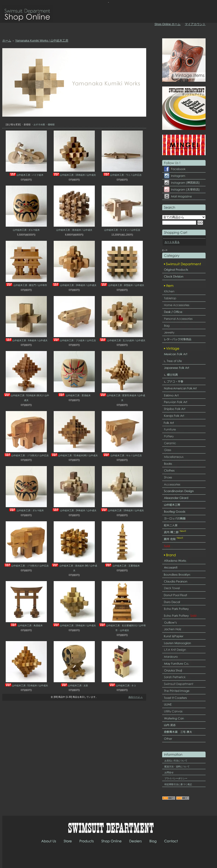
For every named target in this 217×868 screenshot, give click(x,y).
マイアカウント (195, 24)
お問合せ (169, 772)
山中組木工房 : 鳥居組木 (26, 625)
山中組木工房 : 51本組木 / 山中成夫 (26, 686)
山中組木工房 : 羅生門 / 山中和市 (26, 285)
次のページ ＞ (136, 697)
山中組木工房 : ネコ (122, 686)
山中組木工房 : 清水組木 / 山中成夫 (74, 230)
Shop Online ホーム (167, 24)
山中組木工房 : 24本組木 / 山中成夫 (74, 285)
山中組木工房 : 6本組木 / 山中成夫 (26, 340)
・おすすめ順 (38, 125)
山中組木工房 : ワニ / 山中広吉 (122, 175)
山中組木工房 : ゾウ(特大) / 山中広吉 (26, 455)
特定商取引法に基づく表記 (178, 784)
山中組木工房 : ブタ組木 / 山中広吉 (74, 340)
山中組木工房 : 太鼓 (74, 686)
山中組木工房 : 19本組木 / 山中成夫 (74, 175)
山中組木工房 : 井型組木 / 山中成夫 (122, 285)
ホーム (7, 41)
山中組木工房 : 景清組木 (74, 395)
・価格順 (50, 125)
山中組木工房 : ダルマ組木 (26, 230)
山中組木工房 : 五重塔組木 (122, 566)
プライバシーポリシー (176, 778)
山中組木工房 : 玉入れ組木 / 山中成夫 (122, 340)
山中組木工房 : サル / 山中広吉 (122, 455)
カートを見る (172, 242)
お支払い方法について (176, 761)
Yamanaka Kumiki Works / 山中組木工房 (42, 41)
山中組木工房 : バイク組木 (26, 175)
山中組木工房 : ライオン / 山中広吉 (122, 230)
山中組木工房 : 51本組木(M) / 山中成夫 (74, 455)
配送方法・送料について (177, 767)
